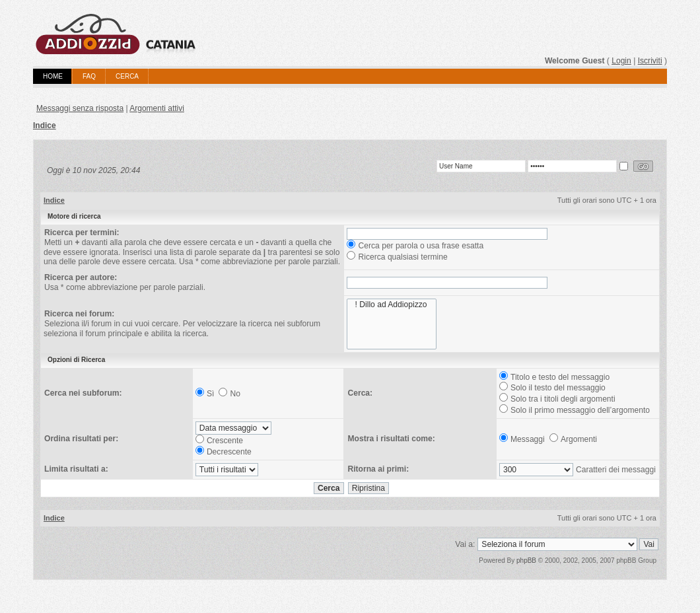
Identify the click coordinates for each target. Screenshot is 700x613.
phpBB (526, 560)
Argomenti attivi (157, 108)
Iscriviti (650, 61)
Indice (45, 126)
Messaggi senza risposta (80, 108)
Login (621, 61)
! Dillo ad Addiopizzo (391, 305)
